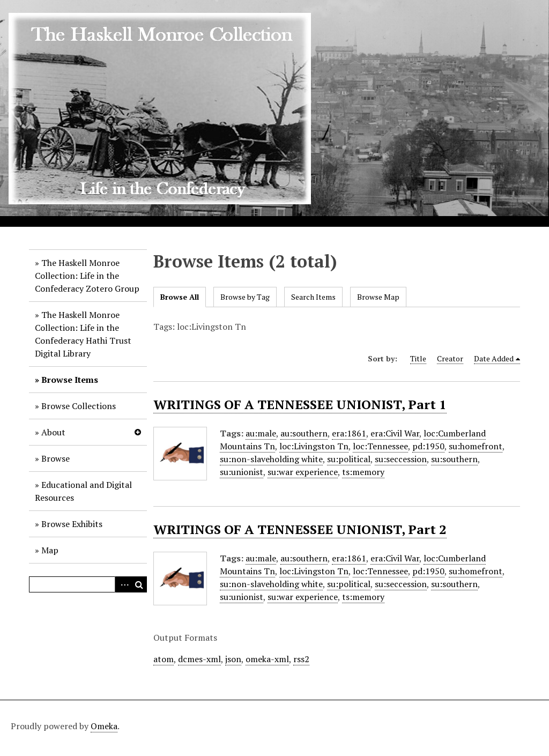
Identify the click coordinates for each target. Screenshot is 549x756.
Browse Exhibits (72, 524)
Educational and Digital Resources (83, 491)
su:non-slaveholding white (271, 459)
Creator (450, 358)
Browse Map (378, 297)
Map (50, 550)
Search (139, 584)
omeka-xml (267, 659)
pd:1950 (428, 446)
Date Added (494, 358)
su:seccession (401, 459)
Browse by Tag (245, 297)
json (233, 659)
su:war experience (303, 472)
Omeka (104, 726)
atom (164, 659)
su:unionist (242, 472)
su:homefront (476, 446)
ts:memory (363, 472)
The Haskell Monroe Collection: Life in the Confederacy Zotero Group (87, 276)
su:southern (454, 459)
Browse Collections (79, 406)
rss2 (301, 659)
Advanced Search (123, 584)
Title (418, 358)
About (53, 432)
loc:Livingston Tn (314, 446)
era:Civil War (395, 433)
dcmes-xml (199, 659)
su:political (349, 459)
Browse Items (70, 380)
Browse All (180, 297)
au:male (261, 433)
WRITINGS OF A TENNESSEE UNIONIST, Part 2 (300, 529)
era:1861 (349, 433)
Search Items (313, 297)
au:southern (304, 433)
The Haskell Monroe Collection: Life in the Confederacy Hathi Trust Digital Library (83, 334)
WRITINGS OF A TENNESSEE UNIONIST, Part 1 (300, 404)
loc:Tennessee (380, 446)
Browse (55, 458)
